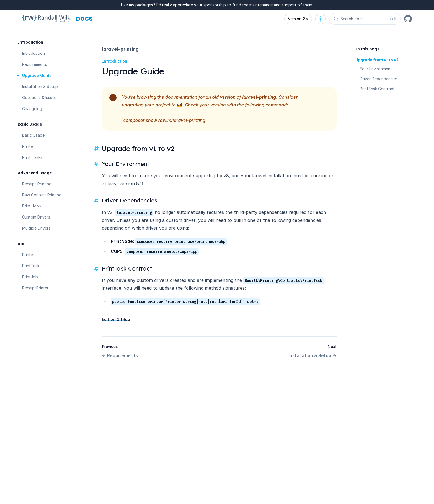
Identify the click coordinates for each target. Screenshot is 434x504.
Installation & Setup (40, 86)
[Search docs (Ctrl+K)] (365, 19)
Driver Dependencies (379, 79)
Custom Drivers (36, 217)
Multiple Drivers (36, 228)
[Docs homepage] (84, 19)
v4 (180, 105)
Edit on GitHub (116, 319)
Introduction (33, 53)
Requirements (35, 64)
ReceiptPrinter (35, 288)
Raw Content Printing (42, 195)
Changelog (32, 109)
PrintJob (30, 277)
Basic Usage (33, 135)
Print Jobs (32, 206)
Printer (28, 146)
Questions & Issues (39, 98)
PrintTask (31, 266)
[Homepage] (46, 19)
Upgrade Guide (37, 75)
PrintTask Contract (377, 89)
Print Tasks (32, 157)
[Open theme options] (321, 19)
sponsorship (215, 5)
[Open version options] (298, 19)
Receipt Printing (37, 184)
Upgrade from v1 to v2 (377, 60)
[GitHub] (408, 19)
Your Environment (376, 69)
